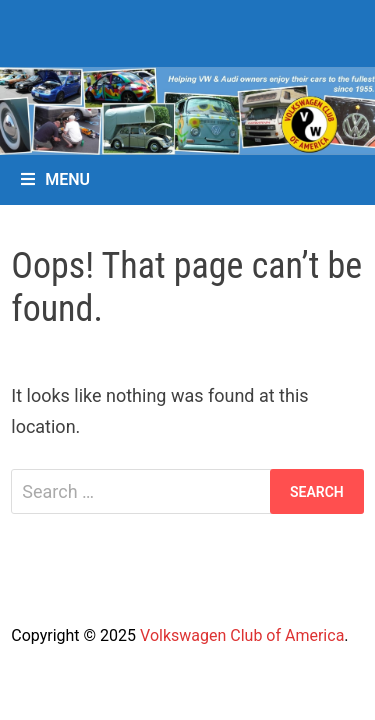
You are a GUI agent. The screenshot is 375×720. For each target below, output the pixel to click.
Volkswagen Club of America (242, 635)
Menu (55, 179)
